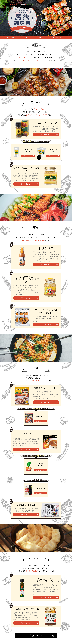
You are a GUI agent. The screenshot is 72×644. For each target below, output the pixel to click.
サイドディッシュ (58, 38)
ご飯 (39, 38)
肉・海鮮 (11, 38)
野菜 (26, 38)
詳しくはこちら (46, 135)
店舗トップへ (36, 636)
